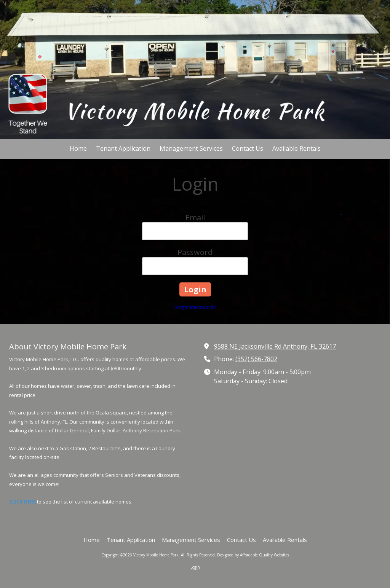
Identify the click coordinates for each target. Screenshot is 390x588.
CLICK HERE (22, 502)
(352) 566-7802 (256, 359)
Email (195, 218)
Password (195, 252)
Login (195, 567)
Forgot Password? (195, 307)
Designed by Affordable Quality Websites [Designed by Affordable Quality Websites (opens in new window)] (253, 555)
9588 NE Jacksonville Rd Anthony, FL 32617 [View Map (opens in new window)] (275, 346)
